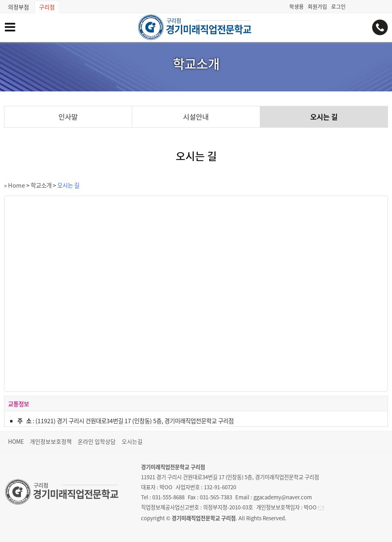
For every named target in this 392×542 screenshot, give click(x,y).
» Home (15, 185)
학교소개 (41, 185)
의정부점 (19, 7)
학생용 (297, 6)
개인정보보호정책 (51, 441)
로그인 (338, 6)
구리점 (47, 7)
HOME (16, 441)
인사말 (68, 117)
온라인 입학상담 (97, 441)
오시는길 (132, 441)
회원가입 (317, 6)
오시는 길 (324, 117)
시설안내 (196, 117)
